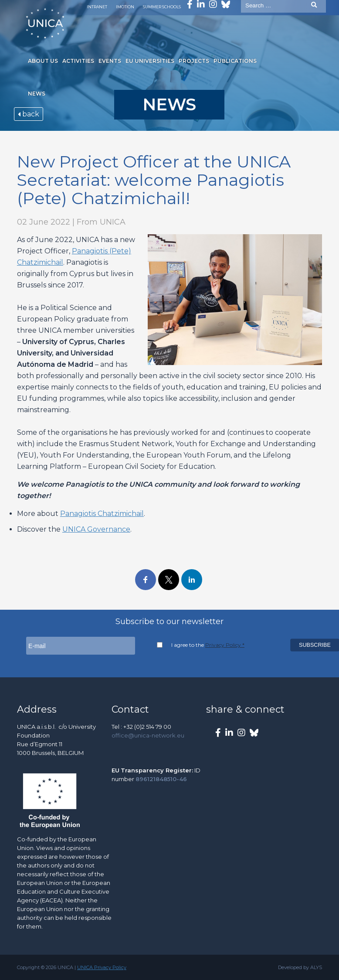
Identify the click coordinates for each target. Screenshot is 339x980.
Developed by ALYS (300, 967)
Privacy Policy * (225, 645)
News (37, 94)
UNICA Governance (96, 529)
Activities (78, 61)
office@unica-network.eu (148, 735)
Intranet (97, 7)
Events (110, 61)
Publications (235, 61)
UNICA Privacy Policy (102, 967)
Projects (194, 61)
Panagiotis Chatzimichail (102, 514)
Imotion (125, 7)
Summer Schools (162, 7)
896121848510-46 (161, 779)
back (29, 114)
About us (43, 61)
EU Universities (150, 61)
